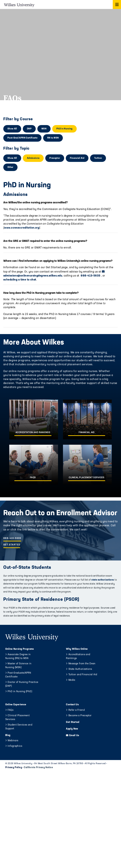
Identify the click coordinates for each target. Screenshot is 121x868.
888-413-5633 (90, 276)
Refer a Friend (77, 710)
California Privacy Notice (38, 768)
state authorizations (102, 580)
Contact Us (72, 705)
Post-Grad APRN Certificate (22, 138)
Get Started (12, 545)
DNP (29, 129)
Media (72, 680)
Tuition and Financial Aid (83, 675)
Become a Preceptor (80, 716)
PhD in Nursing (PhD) (20, 692)
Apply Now (72, 729)
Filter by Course (18, 119)
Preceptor (55, 158)
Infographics (15, 746)
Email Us (74, 736)
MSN (44, 129)
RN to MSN (53, 138)
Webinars (13, 741)
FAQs (10, 710)
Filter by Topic (16, 149)
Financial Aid (77, 158)
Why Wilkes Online (77, 649)
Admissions (33, 158)
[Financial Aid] (87, 419)
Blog (8, 735)
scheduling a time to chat (20, 280)
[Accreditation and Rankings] (34, 419)
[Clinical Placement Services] (87, 465)
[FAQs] (34, 465)
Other (10, 167)
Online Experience (16, 705)
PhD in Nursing (64, 129)
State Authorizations (80, 669)
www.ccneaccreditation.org (22, 228)
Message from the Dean (82, 664)
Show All (12, 129)
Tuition (98, 158)
